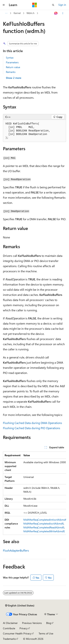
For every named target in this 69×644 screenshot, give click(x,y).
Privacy (24, 628)
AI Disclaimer (10, 623)
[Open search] (53, 5)
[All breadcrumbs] (6, 13)
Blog (49, 623)
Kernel (17, 13)
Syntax (10, 58)
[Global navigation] (4, 5)
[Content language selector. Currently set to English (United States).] (20, 606)
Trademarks (9, 639)
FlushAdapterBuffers (16, 550)
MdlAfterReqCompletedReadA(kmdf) (44, 527)
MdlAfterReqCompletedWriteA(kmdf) (44, 531)
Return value (13, 67)
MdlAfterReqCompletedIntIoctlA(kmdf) (45, 520)
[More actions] (63, 13)
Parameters (12, 62)
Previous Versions (32, 623)
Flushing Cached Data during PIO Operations (32, 428)
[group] (34, 493)
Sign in (62, 5)
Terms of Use (46, 633)
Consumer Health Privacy (17, 633)
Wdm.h (30, 13)
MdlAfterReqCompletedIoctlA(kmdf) (44, 524)
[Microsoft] (35, 5)
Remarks (11, 72)
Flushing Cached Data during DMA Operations (32, 423)
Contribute (9, 628)
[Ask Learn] (56, 13)
